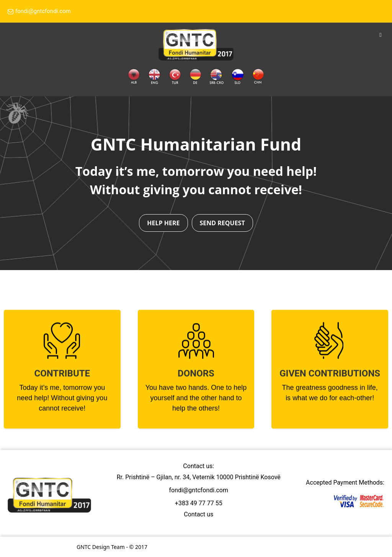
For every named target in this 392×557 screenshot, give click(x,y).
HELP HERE (163, 223)
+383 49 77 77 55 (199, 503)
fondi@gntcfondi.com (39, 12)
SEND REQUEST (222, 223)
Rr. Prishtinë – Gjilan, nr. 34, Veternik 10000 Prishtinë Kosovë (199, 477)
